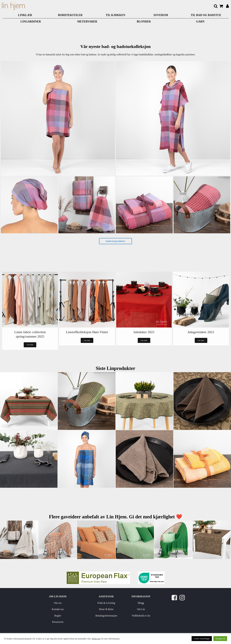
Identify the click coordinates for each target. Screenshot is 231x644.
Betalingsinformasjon (106, 616)
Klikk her (96, 639)
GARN (200, 22)
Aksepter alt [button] (220, 639)
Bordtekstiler (70, 15)
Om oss (58, 603)
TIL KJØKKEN (115, 15)
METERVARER (87, 22)
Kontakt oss (58, 609)
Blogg (141, 603)
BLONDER (144, 22)
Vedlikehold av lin (141, 616)
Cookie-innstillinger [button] (202, 639)
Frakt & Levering (106, 603)
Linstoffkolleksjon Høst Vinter (87, 332)
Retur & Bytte (106, 609)
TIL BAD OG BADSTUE (206, 15)
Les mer (30, 345)
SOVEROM (161, 15)
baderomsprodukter (115, 241)
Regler (58, 616)
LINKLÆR (25, 15)
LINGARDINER (31, 22)
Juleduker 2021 (144, 332)
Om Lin (141, 609)
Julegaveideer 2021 (201, 332)
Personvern (58, 622)
